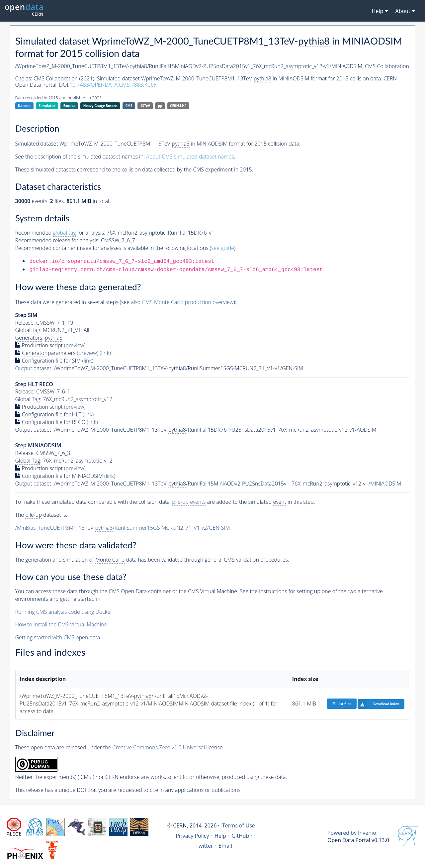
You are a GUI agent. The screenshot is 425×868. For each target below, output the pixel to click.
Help (220, 836)
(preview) (75, 345)
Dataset (24, 106)
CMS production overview (188, 302)
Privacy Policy (192, 836)
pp (160, 106)
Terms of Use (239, 825)
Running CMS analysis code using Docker (64, 612)
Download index (378, 704)
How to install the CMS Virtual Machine (61, 624)
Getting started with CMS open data (58, 637)
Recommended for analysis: (60, 233)
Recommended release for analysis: (57, 240)
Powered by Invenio (352, 833)
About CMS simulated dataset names (190, 157)
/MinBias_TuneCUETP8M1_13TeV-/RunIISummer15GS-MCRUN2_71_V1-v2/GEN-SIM (123, 528)
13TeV (145, 106)
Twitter (204, 846)
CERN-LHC (178, 106)
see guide (223, 248)
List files (341, 704)
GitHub (240, 836)
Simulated (47, 106)
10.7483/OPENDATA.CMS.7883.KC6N (113, 85)
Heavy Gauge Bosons (100, 106)
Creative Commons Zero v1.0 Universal (159, 747)
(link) (105, 353)
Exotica (69, 106)
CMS (129, 106)
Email (225, 846)
